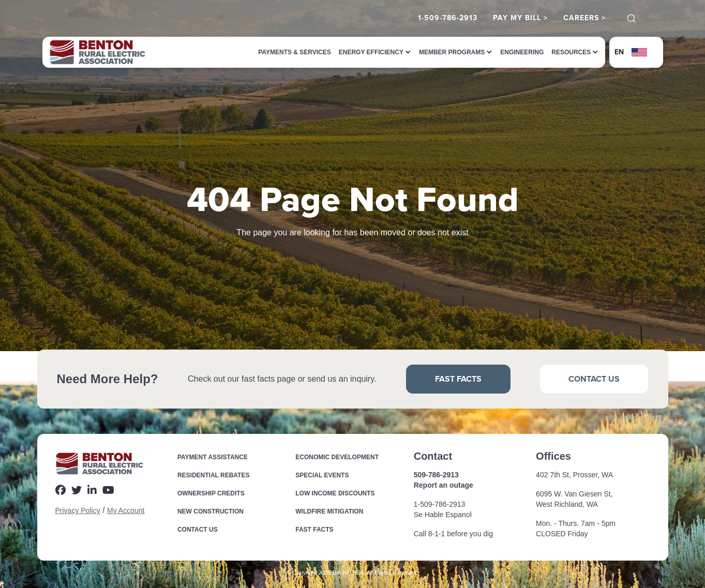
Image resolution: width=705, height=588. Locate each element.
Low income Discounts (335, 493)
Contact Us (594, 379)
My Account (126, 510)
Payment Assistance (213, 457)
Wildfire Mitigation (329, 511)
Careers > (584, 18)
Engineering (522, 52)
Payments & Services (294, 52)
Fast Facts (458, 379)
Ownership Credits (211, 493)
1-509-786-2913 (448, 18)
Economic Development (337, 457)
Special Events (322, 475)
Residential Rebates (214, 475)
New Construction (211, 511)
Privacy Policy (78, 510)
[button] (371, 52)
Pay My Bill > (520, 18)
